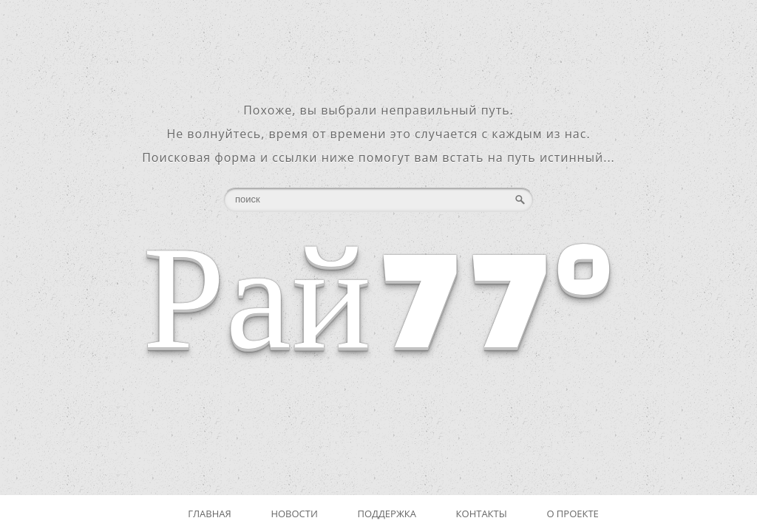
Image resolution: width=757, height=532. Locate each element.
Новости (294, 514)
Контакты (482, 514)
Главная (210, 514)
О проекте (572, 514)
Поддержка (387, 514)
